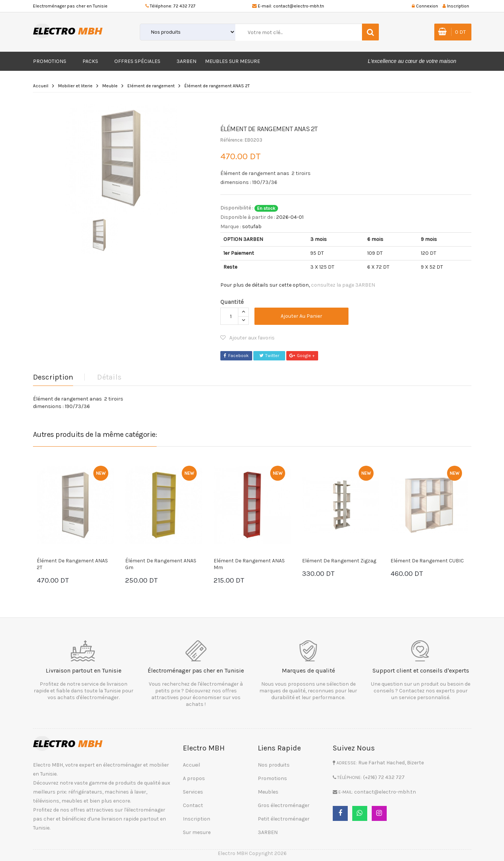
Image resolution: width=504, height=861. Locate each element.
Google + (302, 356)
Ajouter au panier (301, 316)
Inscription (197, 819)
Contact (193, 805)
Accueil (41, 86)
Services (193, 792)
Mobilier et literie (75, 86)
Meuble (110, 86)
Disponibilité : (237, 208)
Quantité (232, 302)
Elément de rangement (151, 86)
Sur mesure (197, 832)
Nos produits (274, 765)
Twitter (269, 356)
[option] (121, 158)
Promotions (50, 61)
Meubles (268, 792)
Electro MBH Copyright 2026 (252, 853)
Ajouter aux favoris (248, 338)
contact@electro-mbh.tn (299, 6)
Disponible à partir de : (248, 217)
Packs (90, 61)
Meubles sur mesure (233, 61)
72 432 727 (185, 6)
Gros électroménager (284, 805)
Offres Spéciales (137, 61)
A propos (194, 778)
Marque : (231, 226)
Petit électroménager (284, 819)
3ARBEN (186, 61)
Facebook (236, 356)
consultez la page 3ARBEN (343, 285)
